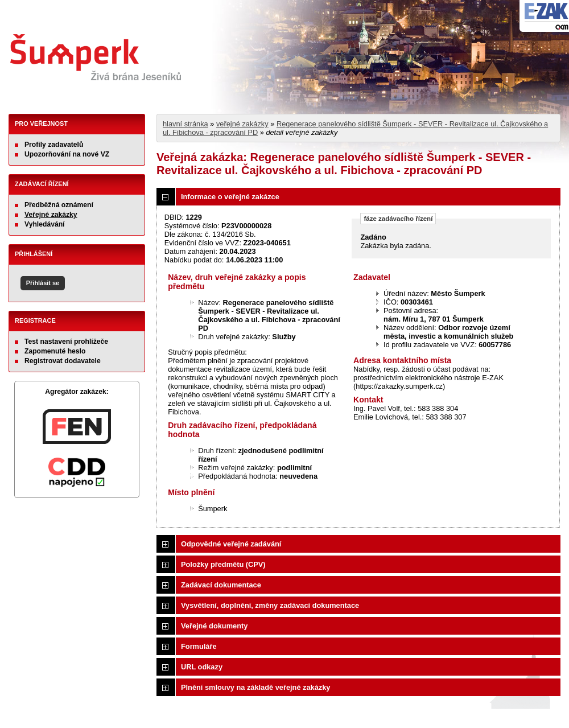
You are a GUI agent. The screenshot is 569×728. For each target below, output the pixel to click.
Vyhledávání (45, 224)
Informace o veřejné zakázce (230, 197)
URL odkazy (202, 667)
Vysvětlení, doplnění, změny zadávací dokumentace (270, 605)
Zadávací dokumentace (221, 585)
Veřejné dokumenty (214, 626)
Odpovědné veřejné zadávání (231, 544)
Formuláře (199, 646)
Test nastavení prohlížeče (66, 342)
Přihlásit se (43, 283)
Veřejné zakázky (51, 215)
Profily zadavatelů (54, 145)
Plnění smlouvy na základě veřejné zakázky (255, 687)
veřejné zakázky (242, 124)
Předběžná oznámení (59, 205)
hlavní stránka (185, 124)
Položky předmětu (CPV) (223, 564)
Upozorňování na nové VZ (67, 154)
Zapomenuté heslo (55, 351)
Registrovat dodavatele (63, 361)
